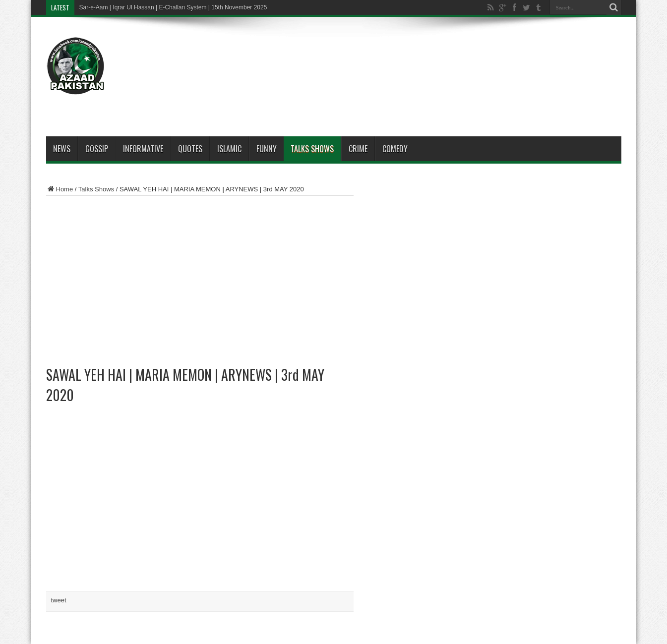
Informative (143, 149)
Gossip (97, 149)
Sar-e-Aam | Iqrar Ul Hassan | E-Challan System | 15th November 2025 (173, 7)
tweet (59, 600)
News (62, 149)
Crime (358, 149)
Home (60, 189)
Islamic (229, 149)
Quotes (190, 149)
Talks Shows (312, 149)
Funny (267, 149)
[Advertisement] (441, 56)
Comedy (395, 149)
